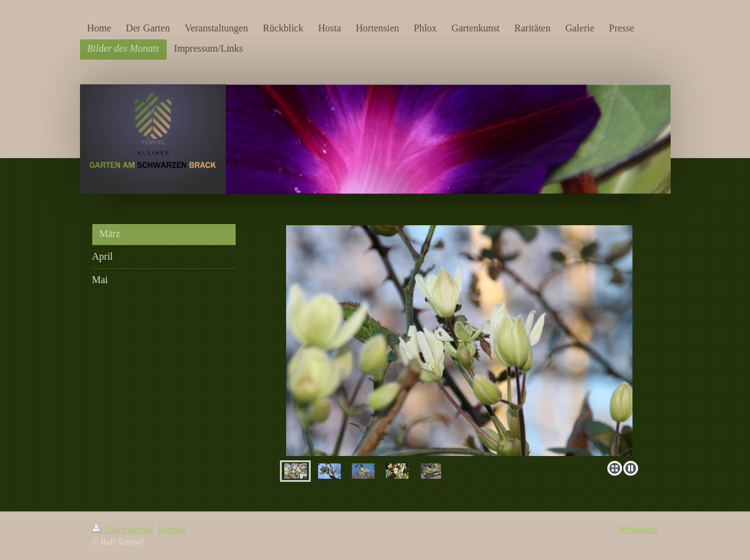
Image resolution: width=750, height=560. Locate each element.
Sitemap (172, 530)
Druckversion (123, 530)
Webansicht (638, 530)
